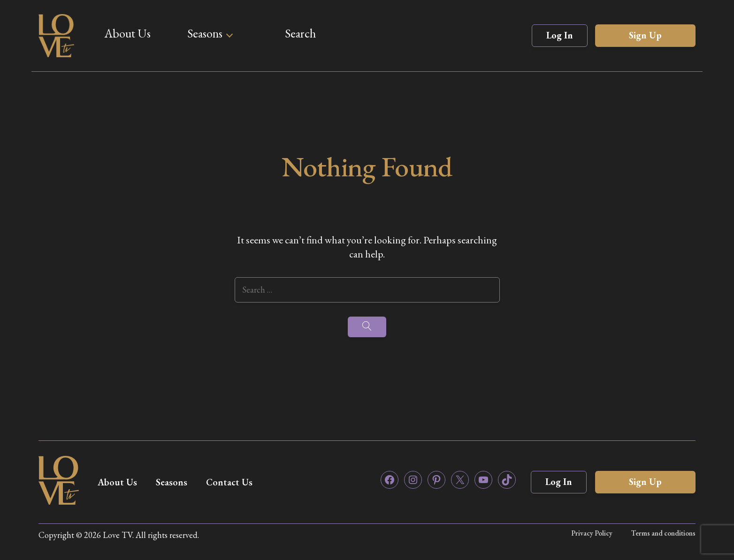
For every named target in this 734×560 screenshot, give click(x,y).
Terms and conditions (663, 533)
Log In (560, 35)
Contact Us (229, 482)
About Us (127, 33)
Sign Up (645, 35)
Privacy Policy (592, 533)
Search (300, 33)
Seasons (205, 33)
